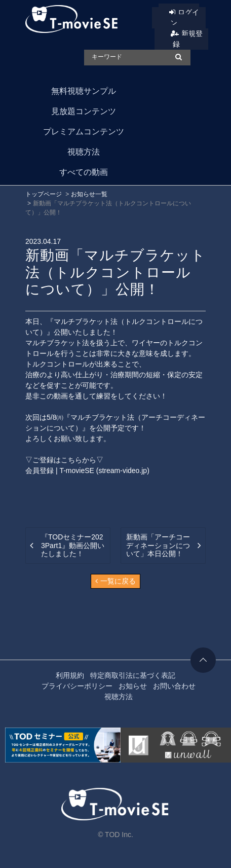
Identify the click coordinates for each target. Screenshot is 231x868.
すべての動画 (84, 172)
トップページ (44, 194)
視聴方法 (84, 152)
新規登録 (188, 39)
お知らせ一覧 (89, 194)
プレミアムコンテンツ (84, 132)
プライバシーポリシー (77, 686)
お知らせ (133, 686)
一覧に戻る (115, 581)
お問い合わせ (174, 686)
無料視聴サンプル (84, 91)
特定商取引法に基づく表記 (133, 675)
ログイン (185, 17)
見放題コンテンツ (84, 111)
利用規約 (70, 675)
